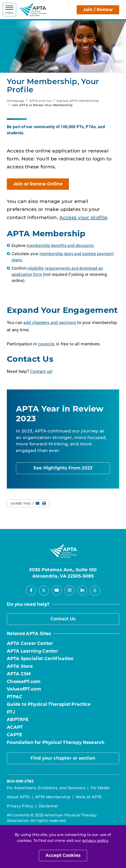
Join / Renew (98, 10)
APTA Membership (53, 797)
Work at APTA (89, 797)
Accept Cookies (63, 855)
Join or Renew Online (38, 184)
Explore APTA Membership (78, 101)
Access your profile (83, 217)
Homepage (16, 101)
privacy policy (95, 841)
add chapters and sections (50, 322)
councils (46, 344)
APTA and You (41, 101)
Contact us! (41, 371)
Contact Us (63, 619)
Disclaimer (49, 806)
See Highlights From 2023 (63, 468)
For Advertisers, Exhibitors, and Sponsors (46, 788)
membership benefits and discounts (60, 245)
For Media (100, 788)
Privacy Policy (20, 806)
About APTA (18, 797)
